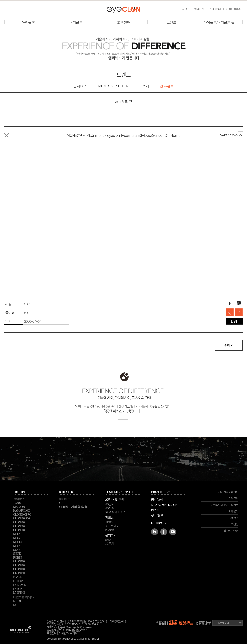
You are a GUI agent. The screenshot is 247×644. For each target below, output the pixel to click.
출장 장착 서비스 (116, 512)
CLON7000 (20, 522)
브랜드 (172, 22)
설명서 (109, 522)
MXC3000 (19, 507)
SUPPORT (122, 492)
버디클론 (76, 22)
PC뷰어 (110, 530)
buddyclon (76, 492)
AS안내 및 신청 (115, 500)
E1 (15, 605)
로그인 (186, 9)
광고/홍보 (167, 86)
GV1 (62, 503)
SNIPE (17, 554)
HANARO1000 (22, 511)
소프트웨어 (112, 526)
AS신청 (110, 508)
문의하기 (111, 535)
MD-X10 (18, 534)
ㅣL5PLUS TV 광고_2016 (239, 312)
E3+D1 (17, 601)
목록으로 (6, 135)
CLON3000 (20, 526)
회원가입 (199, 9)
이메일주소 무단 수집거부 (224, 505)
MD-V (17, 550)
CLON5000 (20, 530)
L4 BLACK (20, 585)
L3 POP (17, 589)
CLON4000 (20, 561)
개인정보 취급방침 (228, 492)
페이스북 (230, 303)
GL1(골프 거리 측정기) (73, 507)
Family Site (227, 623)
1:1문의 (110, 544)
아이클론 (28, 22)
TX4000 (18, 503)
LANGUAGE (215, 9)
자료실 (109, 517)
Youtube (173, 532)
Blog (154, 532)
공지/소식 (80, 86)
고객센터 (123, 22)
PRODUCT (31, 492)
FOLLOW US (168, 524)
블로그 (239, 303)
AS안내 (110, 504)
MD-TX (18, 542)
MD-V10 (18, 538)
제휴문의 (233, 511)
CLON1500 (20, 573)
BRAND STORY (168, 492)
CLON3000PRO (22, 515)
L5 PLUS (18, 581)
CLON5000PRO (22, 518)
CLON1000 (20, 569)
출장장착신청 (231, 531)
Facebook (164, 532)
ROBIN (17, 558)
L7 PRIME (19, 593)
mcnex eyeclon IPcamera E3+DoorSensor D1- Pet (230, 312)
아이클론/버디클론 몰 (219, 22)
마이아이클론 (233, 9)
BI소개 (144, 86)
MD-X (17, 546)
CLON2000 (20, 565)
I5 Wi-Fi (18, 577)
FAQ (108, 540)
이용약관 (233, 498)
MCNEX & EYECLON (113, 86)
